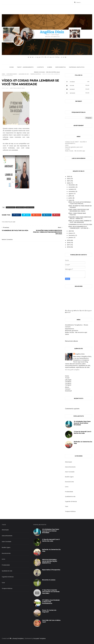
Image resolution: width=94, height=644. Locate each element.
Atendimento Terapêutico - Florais (77, 325)
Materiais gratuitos (77, 67)
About (67, 387)
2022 (69, 179)
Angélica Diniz (80, 354)
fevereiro (72, 235)
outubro (71, 189)
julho (70, 196)
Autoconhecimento (12, 74)
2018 (69, 243)
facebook (77, 82)
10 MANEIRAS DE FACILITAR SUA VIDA (80, 224)
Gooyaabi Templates (40, 638)
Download (68, 391)
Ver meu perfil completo (72, 370)
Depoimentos (61, 67)
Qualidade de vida (24, 74)
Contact (68, 389)
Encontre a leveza (49, 580)
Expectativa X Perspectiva (51, 570)
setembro (72, 191)
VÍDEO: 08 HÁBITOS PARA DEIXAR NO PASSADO (80, 207)
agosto (71, 194)
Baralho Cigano (69, 477)
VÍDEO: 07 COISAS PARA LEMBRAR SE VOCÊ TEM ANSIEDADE (80, 221)
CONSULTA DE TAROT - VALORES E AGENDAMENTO (76, 143)
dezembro (72, 185)
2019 (69, 240)
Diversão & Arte (69, 482)
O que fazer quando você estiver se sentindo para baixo (51, 592)
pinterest (77, 89)
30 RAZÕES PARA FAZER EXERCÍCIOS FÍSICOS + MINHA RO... (80, 218)
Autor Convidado (70, 472)
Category (68, 381)
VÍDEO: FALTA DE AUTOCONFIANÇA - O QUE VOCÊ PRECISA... (80, 203)
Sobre (50, 67)
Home (12, 67)
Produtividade (69, 492)
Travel (67, 378)
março (71, 233)
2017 (69, 245)
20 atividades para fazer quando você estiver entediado (82, 423)
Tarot (67, 506)
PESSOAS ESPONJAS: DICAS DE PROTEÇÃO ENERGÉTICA (50, 561)
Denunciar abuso (71, 341)
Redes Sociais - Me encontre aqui (47, 72)
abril (70, 231)
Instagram (77, 93)
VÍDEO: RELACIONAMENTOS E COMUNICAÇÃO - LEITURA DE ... (79, 227)
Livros (67, 487)
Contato (40, 67)
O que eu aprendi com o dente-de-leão (83, 432)
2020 (69, 183)
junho (71, 198)
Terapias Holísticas (36, 74)
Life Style (68, 380)
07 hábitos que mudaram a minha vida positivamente (51, 602)
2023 (69, 176)
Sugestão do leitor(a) (71, 501)
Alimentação (69, 462)
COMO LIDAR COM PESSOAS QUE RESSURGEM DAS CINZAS (79, 210)
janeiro (71, 237)
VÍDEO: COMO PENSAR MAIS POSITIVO (77, 214)
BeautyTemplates (18, 638)
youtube (77, 85)
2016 (69, 247)
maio (70, 200)
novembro (72, 187)
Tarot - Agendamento (25, 67)
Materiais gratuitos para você (74, 147)
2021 (69, 181)
